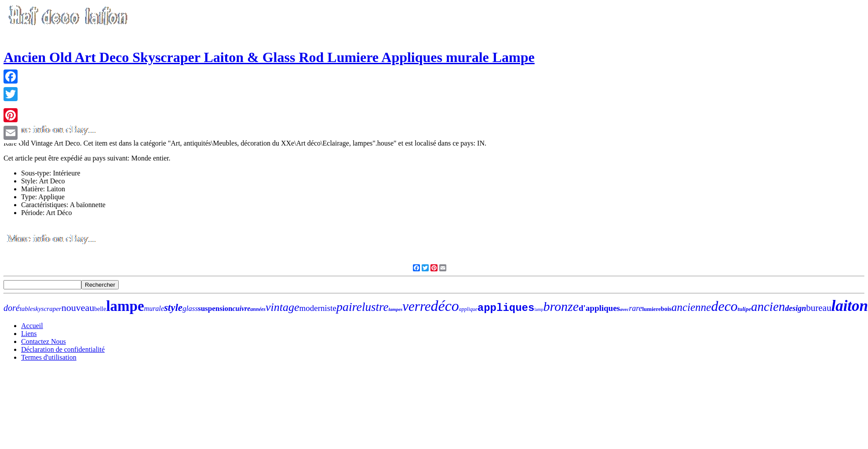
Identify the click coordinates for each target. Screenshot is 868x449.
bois (666, 309)
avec (624, 309)
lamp (539, 309)
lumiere (651, 309)
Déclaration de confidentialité (63, 349)
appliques (506, 308)
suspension (215, 308)
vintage (283, 307)
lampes (396, 309)
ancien (768, 307)
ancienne (691, 307)
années (258, 309)
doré (12, 308)
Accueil (32, 326)
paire (349, 307)
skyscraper (47, 309)
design (795, 308)
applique (468, 309)
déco (445, 306)
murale (154, 308)
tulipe (744, 309)
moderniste (318, 308)
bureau (819, 308)
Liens (29, 334)
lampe (125, 306)
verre (416, 306)
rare (635, 308)
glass (190, 308)
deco (724, 306)
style (173, 308)
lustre (375, 307)
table (26, 309)
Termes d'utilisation (49, 357)
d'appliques (599, 308)
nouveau (78, 308)
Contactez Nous (44, 341)
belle (100, 309)
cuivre (241, 308)
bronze (561, 306)
